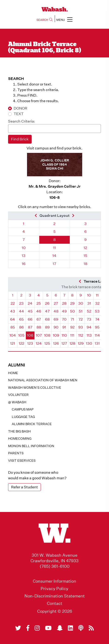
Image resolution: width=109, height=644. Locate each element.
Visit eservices (22, 461)
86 (21, 327)
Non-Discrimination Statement (55, 596)
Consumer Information (54, 581)
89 (47, 327)
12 (85, 248)
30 (81, 303)
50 (72, 311)
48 (56, 311)
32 (97, 303)
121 (13, 343)
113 (89, 335)
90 (56, 327)
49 (64, 311)
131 (97, 343)
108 (47, 335)
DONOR (20, 108)
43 (13, 311)
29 (72, 303)
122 (21, 343)
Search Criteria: (22, 121)
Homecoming (20, 439)
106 (30, 335)
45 (30, 311)
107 (39, 335)
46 (39, 311)
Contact (55, 603)
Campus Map (23, 409)
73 (89, 319)
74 (97, 319)
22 (13, 303)
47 (47, 311)
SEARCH (45, 20)
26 (47, 303)
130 (89, 343)
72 (81, 319)
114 (97, 335)
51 (81, 311)
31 (89, 303)
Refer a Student (24, 487)
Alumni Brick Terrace (32, 424)
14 (54, 256)
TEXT (19, 114)
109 (56, 335)
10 (24, 248)
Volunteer (18, 395)
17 (54, 264)
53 (97, 311)
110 (64, 335)
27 (56, 303)
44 (21, 311)
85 (13, 327)
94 (89, 327)
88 (39, 327)
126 (56, 343)
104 (13, 335)
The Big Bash (19, 431)
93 (81, 327)
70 (64, 319)
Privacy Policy (54, 589)
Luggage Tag (23, 417)
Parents (16, 453)
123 (30, 343)
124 (39, 343)
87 (30, 327)
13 (24, 256)
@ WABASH (17, 402)
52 (89, 311)
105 (21, 335)
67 (39, 319)
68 (47, 319)
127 (64, 343)
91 (64, 327)
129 (81, 343)
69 (56, 319)
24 (30, 303)
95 (97, 327)
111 (72, 335)
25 (39, 303)
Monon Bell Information (31, 446)
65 (21, 319)
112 (81, 335)
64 (13, 319)
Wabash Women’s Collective (35, 388)
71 (72, 319)
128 (72, 343)
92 (72, 327)
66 (30, 319)
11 (54, 248)
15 (85, 256)
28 (64, 303)
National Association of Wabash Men (43, 380)
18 (85, 264)
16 (24, 264)
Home (13, 373)
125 (47, 343)
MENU (64, 19)
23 (21, 303)
